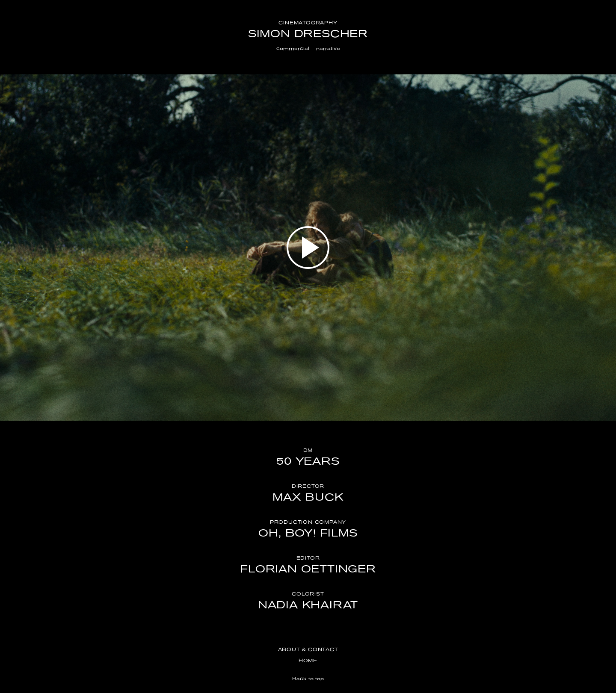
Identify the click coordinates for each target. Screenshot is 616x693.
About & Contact (308, 649)
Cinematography (308, 23)
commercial (293, 48)
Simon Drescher (308, 34)
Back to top (308, 678)
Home (308, 661)
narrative (328, 48)
